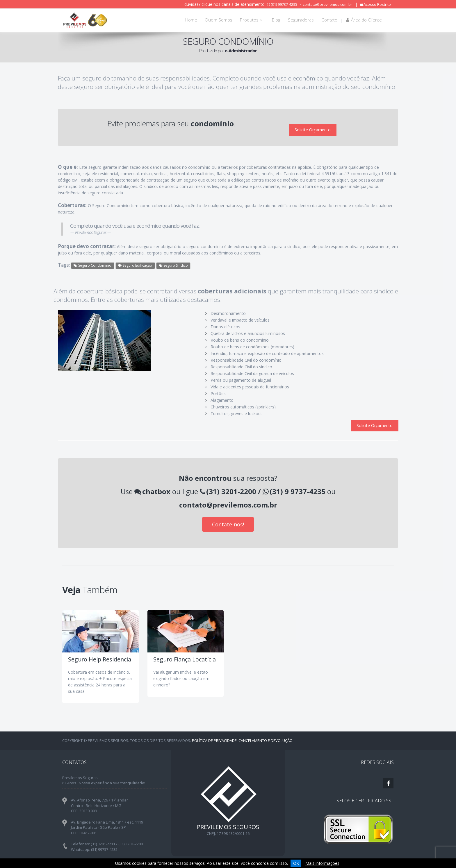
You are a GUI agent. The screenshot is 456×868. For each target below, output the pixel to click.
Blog (276, 20)
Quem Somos (219, 20)
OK (296, 863)
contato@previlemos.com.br (327, 4)
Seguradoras (301, 20)
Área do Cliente (364, 20)
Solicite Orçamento (313, 125)
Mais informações (322, 863)
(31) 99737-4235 (282, 4)
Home (191, 20)
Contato (329, 20)
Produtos (252, 20)
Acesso (376, 4)
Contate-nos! (228, 514)
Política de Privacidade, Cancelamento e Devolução (242, 731)
